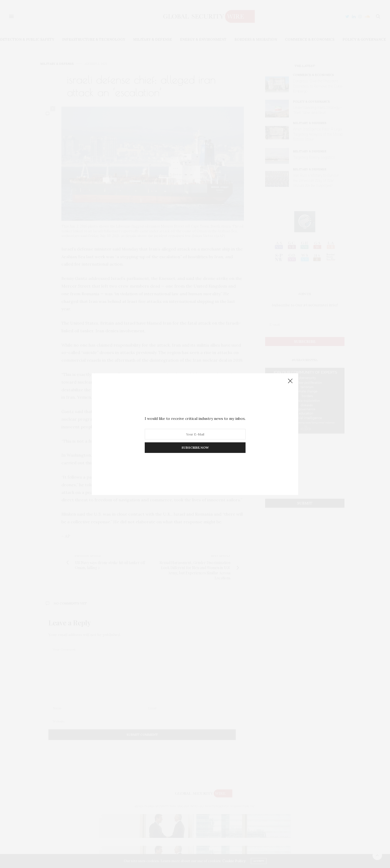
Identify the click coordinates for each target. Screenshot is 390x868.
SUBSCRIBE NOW (195, 447)
